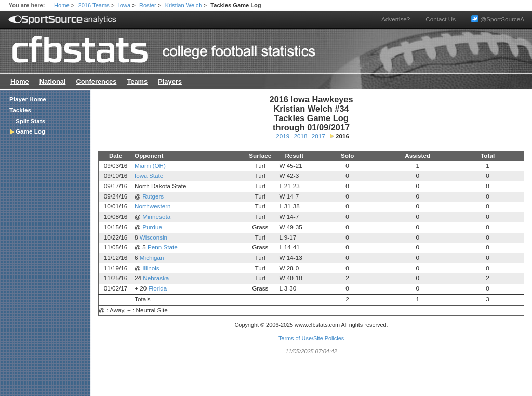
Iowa (124, 5)
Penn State (163, 247)
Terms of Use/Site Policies (311, 338)
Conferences (96, 81)
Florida (157, 288)
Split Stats (30, 121)
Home (62, 5)
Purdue (152, 227)
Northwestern (153, 206)
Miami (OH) (150, 166)
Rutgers (153, 196)
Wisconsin (154, 237)
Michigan (152, 258)
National (53, 81)
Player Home (28, 99)
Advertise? (396, 19)
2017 (318, 136)
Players (170, 81)
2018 (300, 136)
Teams (137, 81)
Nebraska (156, 278)
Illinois (151, 268)
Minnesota (156, 216)
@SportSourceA (498, 19)
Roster (148, 5)
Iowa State (149, 175)
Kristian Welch (184, 5)
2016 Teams (94, 5)
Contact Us (441, 19)
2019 (283, 136)
